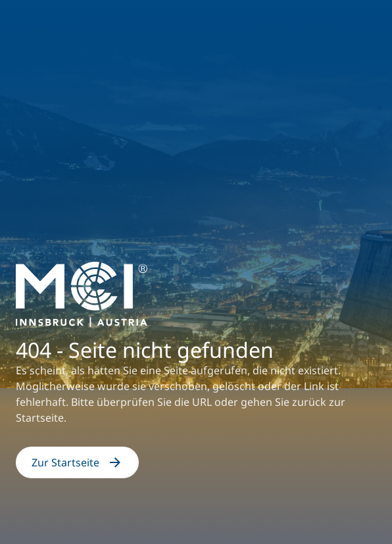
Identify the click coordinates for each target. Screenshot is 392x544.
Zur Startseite (77, 462)
